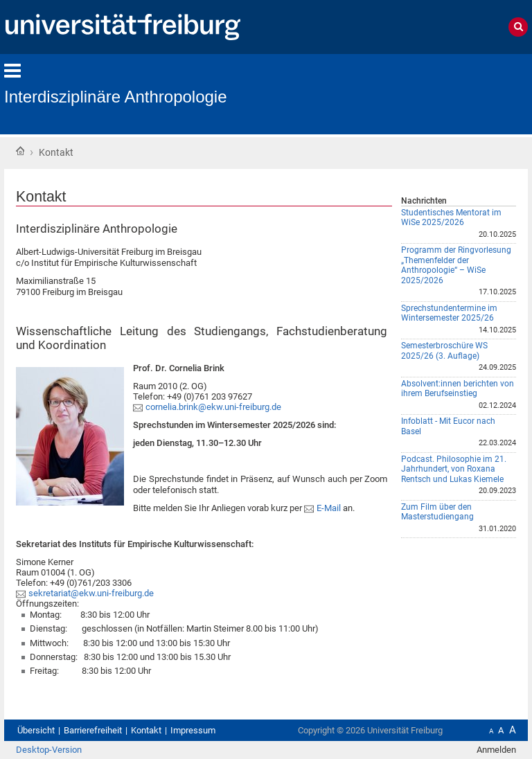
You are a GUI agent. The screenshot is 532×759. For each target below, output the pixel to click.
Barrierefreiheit (93, 730)
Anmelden (496, 750)
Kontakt (146, 730)
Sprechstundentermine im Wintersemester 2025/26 (449, 313)
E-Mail (330, 508)
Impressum (193, 730)
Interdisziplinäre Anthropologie (116, 97)
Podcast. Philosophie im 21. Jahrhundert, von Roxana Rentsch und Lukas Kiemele (454, 469)
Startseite (20, 151)
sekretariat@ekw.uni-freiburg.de (91, 593)
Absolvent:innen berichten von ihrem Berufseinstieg (458, 389)
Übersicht (36, 730)
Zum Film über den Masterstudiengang (437, 512)
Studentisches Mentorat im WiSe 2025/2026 (451, 218)
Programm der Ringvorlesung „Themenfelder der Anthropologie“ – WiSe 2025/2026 (456, 265)
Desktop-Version (49, 750)
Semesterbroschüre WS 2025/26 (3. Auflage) (444, 351)
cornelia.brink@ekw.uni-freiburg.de (213, 407)
